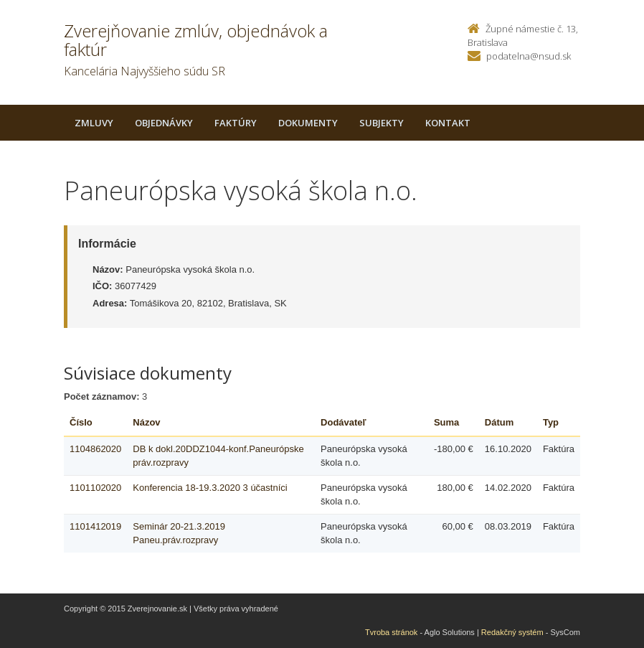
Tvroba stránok (391, 632)
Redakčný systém (512, 632)
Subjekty (382, 123)
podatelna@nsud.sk (529, 56)
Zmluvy (94, 123)
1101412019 (95, 526)
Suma (446, 422)
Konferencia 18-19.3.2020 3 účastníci (210, 488)
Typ (551, 422)
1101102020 (95, 488)
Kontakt (448, 123)
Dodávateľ (344, 422)
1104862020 (95, 449)
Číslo (81, 422)
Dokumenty (308, 123)
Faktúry (236, 123)
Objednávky (164, 123)
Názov (146, 422)
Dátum (499, 422)
